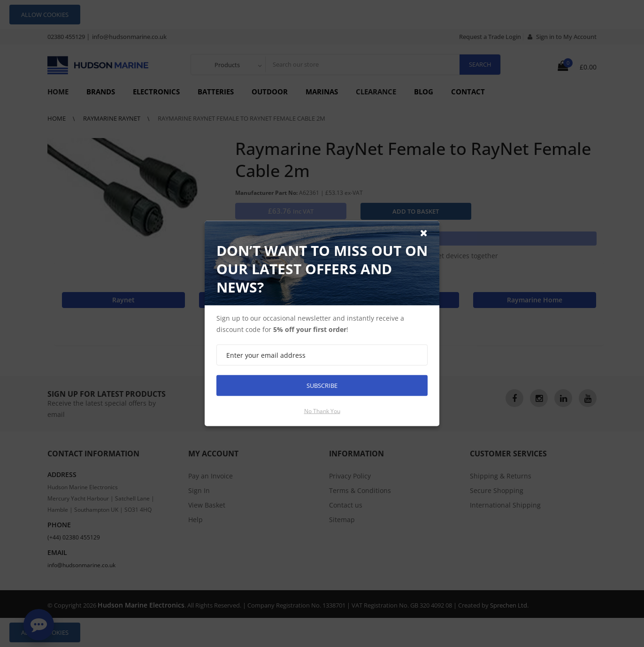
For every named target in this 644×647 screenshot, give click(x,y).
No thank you (322, 411)
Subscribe (322, 385)
